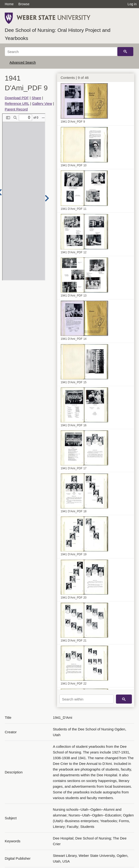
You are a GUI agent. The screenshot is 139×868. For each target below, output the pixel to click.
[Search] (61, 52)
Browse (24, 4)
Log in (132, 4)
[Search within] (86, 699)
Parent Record (16, 109)
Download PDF (17, 98)
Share (36, 98)
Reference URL (17, 103)
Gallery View (42, 103)
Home (9, 4)
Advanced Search (23, 62)
